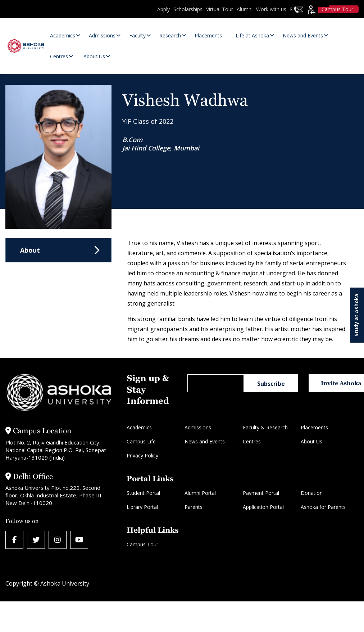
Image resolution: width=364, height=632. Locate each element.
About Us (311, 441)
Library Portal (142, 507)
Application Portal (263, 507)
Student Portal (143, 493)
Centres (252, 441)
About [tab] (30, 250)
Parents (194, 507)
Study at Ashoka (356, 315)
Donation (312, 493)
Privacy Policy (142, 455)
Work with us (271, 9)
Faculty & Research (265, 427)
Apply (163, 9)
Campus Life (141, 441)
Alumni (245, 9)
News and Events (205, 441)
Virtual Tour (220, 9)
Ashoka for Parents (323, 507)
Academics (139, 427)
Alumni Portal (200, 493)
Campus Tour (142, 544)
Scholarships (188, 9)
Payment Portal (261, 493)
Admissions (198, 427)
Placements (314, 427)
